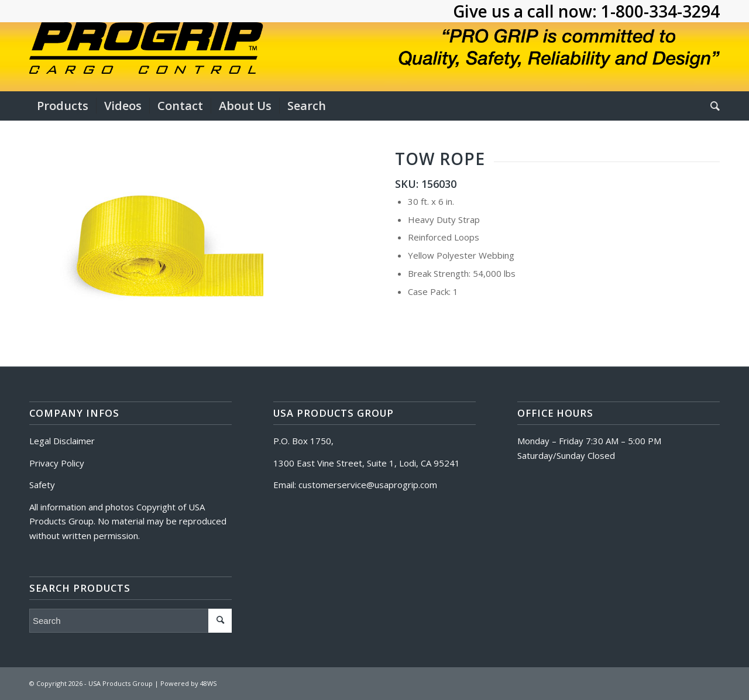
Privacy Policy (57, 463)
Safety (42, 485)
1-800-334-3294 (660, 11)
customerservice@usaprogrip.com (368, 485)
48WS (208, 683)
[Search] (711, 106)
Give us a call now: (527, 11)
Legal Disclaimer (62, 441)
